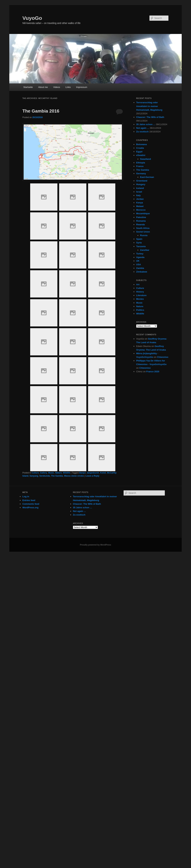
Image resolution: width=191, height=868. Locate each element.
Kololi (103, 473)
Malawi (140, 206)
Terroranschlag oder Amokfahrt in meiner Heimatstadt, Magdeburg (149, 106)
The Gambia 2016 (41, 111)
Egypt (139, 152)
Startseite (28, 87)
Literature (141, 295)
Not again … (143, 128)
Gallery (44, 473)
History (140, 292)
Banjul (82, 473)
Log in (26, 496)
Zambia (140, 268)
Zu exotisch (142, 132)
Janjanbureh (93, 473)
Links (68, 87)
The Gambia (57, 476)
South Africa (143, 228)
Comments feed (31, 504)
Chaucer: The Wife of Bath (150, 117)
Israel (139, 192)
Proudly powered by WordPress (95, 545)
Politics (140, 310)
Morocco (141, 210)
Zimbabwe (142, 272)
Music (51, 473)
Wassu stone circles (74, 476)
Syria (139, 243)
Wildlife (67, 473)
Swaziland (146, 159)
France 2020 (153, 372)
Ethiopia (141, 163)
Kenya (140, 203)
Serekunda (45, 476)
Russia (144, 235)
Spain (139, 239)
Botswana (141, 144)
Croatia (140, 148)
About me (43, 87)
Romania (141, 221)
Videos (57, 87)
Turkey (140, 254)
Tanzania (141, 246)
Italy (138, 195)
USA (139, 264)
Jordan (140, 199)
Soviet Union (143, 232)
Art (138, 284)
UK (138, 261)
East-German (147, 177)
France (140, 166)
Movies (140, 299)
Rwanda (140, 224)
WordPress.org (30, 508)
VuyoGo (32, 18)
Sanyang (34, 476)
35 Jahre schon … (146, 124)
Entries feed (29, 500)
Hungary (141, 184)
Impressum (82, 87)
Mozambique (143, 213)
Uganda (140, 257)
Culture (35, 473)
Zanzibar (145, 250)
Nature (58, 473)
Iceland (140, 188)
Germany (141, 173)
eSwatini (141, 155)
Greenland (142, 181)
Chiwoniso (163, 357)
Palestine (141, 217)
